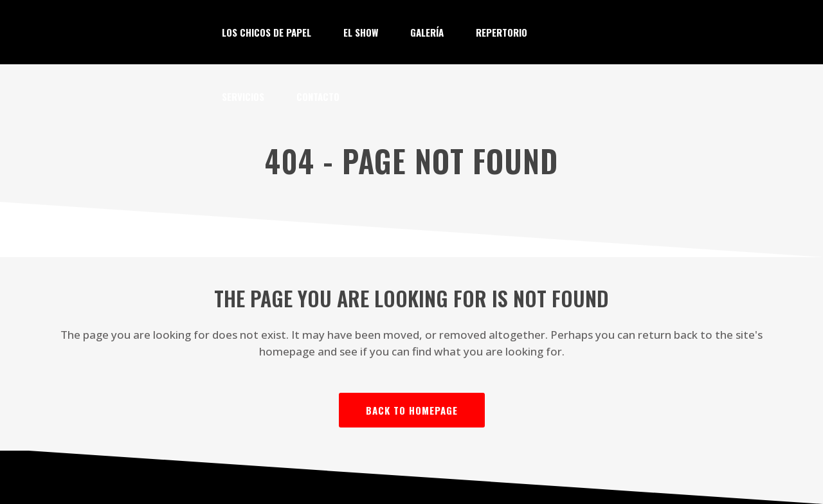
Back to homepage (412, 410)
